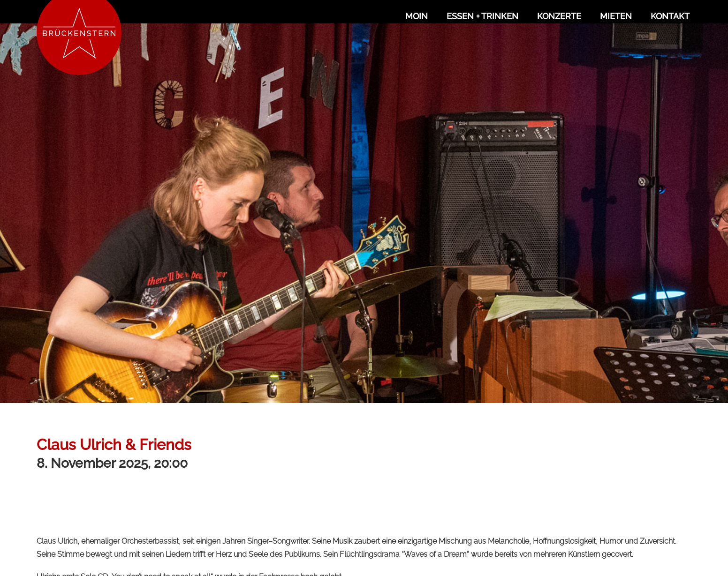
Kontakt (670, 16)
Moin (417, 16)
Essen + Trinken (482, 16)
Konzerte (559, 16)
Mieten (616, 16)
